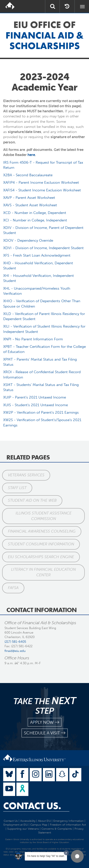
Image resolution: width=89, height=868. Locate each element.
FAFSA (13, 588)
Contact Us (11, 821)
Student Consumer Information (41, 544)
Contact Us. (32, 806)
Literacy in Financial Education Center (43, 572)
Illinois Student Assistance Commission (44, 516)
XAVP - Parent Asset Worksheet (29, 198)
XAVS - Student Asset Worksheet (30, 205)
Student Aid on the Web (32, 500)
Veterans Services (26, 475)
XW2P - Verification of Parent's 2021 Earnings (41, 412)
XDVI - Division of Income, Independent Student (43, 248)
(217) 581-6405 (15, 642)
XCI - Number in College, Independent (35, 220)
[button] (77, 856)
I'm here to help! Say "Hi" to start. (46, 856)
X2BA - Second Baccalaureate (28, 175)
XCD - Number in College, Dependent (35, 213)
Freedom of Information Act (68, 825)
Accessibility (28, 821)
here (31, 155)
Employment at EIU (16, 825)
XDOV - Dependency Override (28, 240)
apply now (45, 722)
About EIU (44, 821)
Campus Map (39, 825)
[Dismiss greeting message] (66, 853)
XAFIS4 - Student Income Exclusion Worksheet (42, 190)
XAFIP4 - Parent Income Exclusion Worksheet (41, 182)
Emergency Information (69, 821)
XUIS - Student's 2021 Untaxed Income (36, 405)
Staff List (17, 488)
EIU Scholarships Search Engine (41, 557)
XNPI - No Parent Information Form (33, 339)
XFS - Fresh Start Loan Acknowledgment (37, 255)
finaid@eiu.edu (15, 651)
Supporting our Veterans (23, 829)
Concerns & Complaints (57, 829)
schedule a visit (45, 733)
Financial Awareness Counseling (42, 531)
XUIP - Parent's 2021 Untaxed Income (35, 397)
